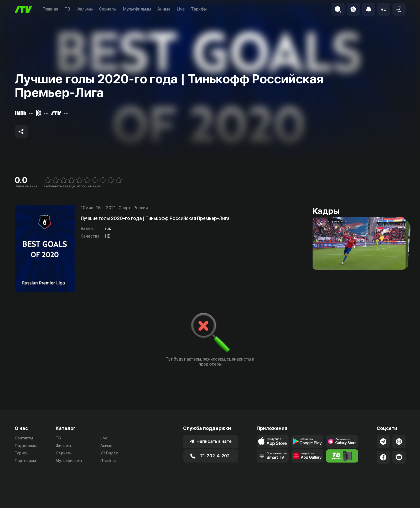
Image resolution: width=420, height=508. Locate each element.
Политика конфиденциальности (376, 501)
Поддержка (26, 446)
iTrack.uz (108, 461)
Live (181, 9)
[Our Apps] (273, 456)
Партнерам (25, 461)
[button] (384, 9)
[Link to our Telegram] (383, 442)
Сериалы (108, 9)
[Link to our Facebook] (383, 457)
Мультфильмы (137, 9)
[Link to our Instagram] (399, 442)
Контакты (24, 438)
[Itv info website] (342, 456)
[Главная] (23, 9)
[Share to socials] (21, 131)
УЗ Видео (109, 453)
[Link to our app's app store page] (273, 442)
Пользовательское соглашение (311, 501)
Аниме (164, 9)
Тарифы (199, 9)
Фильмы (85, 9)
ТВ (67, 9)
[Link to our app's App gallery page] (307, 456)
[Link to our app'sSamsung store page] (342, 442)
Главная (50, 9)
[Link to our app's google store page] (307, 442)
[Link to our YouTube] (399, 457)
